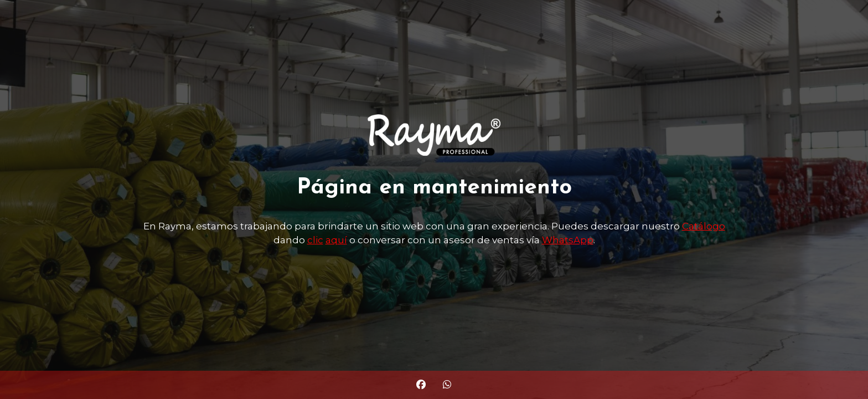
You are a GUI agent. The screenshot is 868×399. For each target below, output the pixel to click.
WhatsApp (568, 240)
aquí (336, 240)
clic (315, 240)
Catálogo (704, 226)
